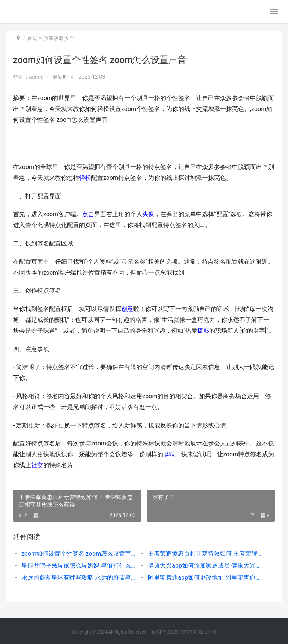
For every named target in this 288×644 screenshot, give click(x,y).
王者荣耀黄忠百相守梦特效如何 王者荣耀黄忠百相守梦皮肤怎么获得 (205, 554)
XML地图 (207, 632)
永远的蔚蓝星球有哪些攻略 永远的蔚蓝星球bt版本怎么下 (78, 578)
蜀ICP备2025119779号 (174, 632)
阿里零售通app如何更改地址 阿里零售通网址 (205, 578)
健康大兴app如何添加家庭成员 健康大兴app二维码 (205, 566)
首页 (32, 38)
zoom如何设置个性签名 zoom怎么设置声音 (78, 554)
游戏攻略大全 (59, 38)
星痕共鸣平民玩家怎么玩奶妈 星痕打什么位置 (78, 566)
